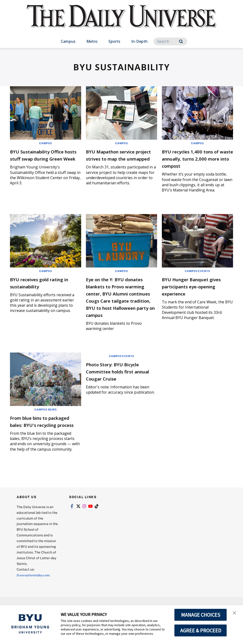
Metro (92, 41)
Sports (114, 41)
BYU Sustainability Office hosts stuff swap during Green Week (45, 158)
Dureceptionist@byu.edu (36, 596)
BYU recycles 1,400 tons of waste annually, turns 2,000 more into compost (196, 158)
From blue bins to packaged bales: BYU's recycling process (41, 439)
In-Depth (139, 41)
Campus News (46, 424)
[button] (235, 614)
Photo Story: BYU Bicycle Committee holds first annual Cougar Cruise (120, 385)
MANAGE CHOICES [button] (201, 615)
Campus (68, 41)
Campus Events (197, 271)
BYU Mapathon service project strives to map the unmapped (117, 158)
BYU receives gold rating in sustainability (44, 283)
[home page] (121, 21)
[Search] (170, 41)
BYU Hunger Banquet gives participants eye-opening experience (194, 286)
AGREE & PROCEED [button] (201, 630)
